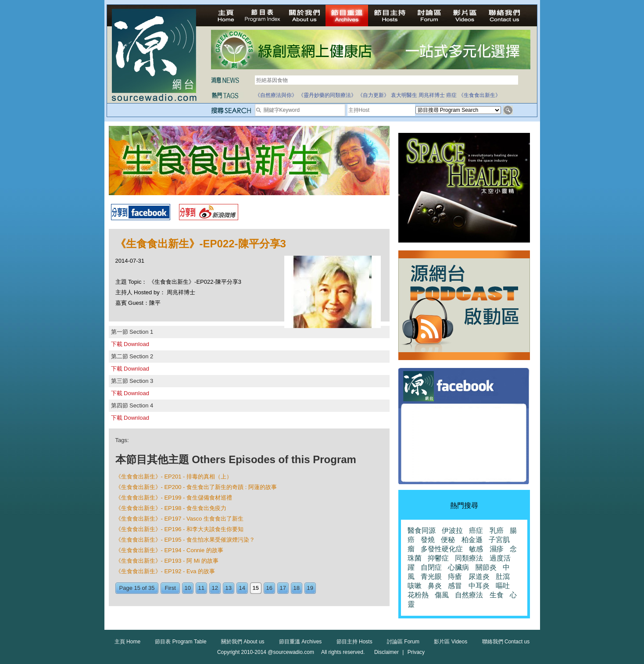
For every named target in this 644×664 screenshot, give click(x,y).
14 (242, 588)
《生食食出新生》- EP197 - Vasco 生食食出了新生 (179, 519)
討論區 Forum (403, 642)
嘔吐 (503, 586)
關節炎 (486, 567)
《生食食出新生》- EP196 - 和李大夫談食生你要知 (180, 529)
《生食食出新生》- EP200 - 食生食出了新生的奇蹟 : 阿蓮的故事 (196, 487)
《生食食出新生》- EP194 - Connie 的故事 (169, 550)
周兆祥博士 (432, 95)
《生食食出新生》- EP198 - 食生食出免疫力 (171, 508)
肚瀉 (503, 577)
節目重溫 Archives (300, 642)
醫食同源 (422, 530)
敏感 (476, 549)
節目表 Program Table (181, 642)
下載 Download (130, 344)
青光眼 (431, 577)
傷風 (442, 595)
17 (283, 588)
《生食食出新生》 (479, 95)
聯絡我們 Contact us (506, 642)
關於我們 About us (243, 642)
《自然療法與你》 (276, 95)
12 (215, 588)
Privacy (416, 652)
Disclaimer (386, 652)
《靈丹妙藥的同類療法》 (327, 95)
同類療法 (469, 558)
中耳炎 (479, 586)
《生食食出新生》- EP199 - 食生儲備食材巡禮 (174, 498)
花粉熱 (418, 595)
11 (201, 588)
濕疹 (497, 549)
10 (188, 588)
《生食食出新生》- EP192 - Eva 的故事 (165, 571)
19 (310, 588)
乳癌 (497, 530)
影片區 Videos (451, 642)
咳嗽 (415, 586)
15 (256, 588)
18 (297, 588)
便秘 (448, 540)
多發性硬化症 (442, 549)
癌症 (451, 95)
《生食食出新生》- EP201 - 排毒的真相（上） (174, 477)
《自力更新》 (373, 95)
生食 (497, 595)
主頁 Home (127, 642)
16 (269, 588)
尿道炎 (479, 577)
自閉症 (431, 567)
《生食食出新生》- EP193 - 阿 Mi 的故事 (167, 561)
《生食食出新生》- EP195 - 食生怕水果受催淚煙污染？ (185, 540)
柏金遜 (472, 540)
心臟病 (458, 567)
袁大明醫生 (404, 95)
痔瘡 (455, 577)
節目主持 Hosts (354, 642)
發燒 (428, 540)
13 (229, 588)
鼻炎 (435, 586)
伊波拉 (452, 530)
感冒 (455, 586)
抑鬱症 (438, 558)
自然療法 (469, 595)
